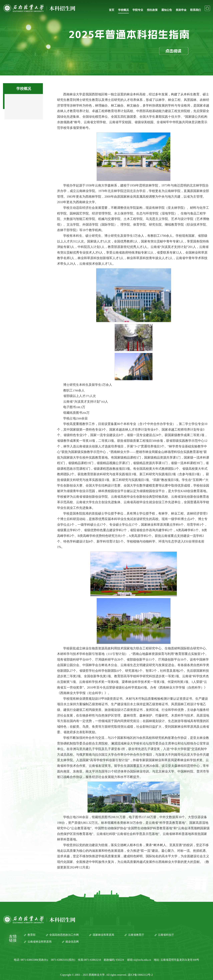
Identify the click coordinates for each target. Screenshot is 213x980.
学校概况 (123, 10)
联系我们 (195, 10)
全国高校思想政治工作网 (64, 935)
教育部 (32, 935)
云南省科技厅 (166, 935)
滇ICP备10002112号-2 (140, 975)
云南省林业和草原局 (40, 942)
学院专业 (138, 10)
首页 (112, 10)
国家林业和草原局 (103, 935)
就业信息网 (72, 942)
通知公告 (167, 10)
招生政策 (152, 10)
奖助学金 (181, 10)
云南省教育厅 (136, 935)
